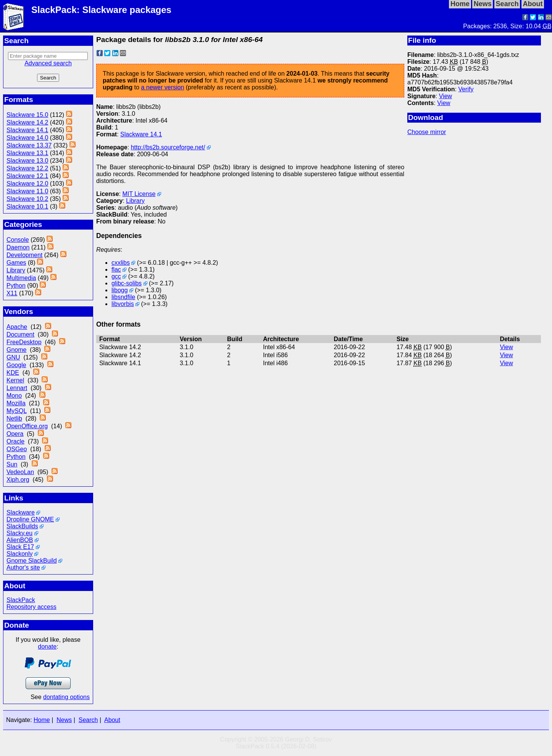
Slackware (21, 512)
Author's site (23, 567)
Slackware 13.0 (27, 161)
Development (24, 255)
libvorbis (123, 304)
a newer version (162, 87)
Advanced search (48, 63)
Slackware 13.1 (27, 153)
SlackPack (21, 600)
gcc (116, 276)
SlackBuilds (22, 526)
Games (16, 263)
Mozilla (16, 403)
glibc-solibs (127, 283)
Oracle (15, 441)
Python (16, 286)
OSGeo (17, 449)
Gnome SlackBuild (32, 561)
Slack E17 (20, 547)
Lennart (17, 388)
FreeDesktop (24, 342)
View (445, 96)
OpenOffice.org (27, 426)
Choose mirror (427, 132)
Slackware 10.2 (27, 199)
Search (88, 720)
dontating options (66, 697)
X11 (12, 293)
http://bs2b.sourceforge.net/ (168, 147)
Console (18, 240)
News (64, 720)
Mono (14, 396)
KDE (13, 373)
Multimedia (21, 278)
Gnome (16, 350)
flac (116, 270)
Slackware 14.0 (27, 138)
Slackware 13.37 (29, 145)
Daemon (18, 247)
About (112, 720)
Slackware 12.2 (27, 168)
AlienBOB (20, 540)
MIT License (139, 194)
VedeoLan (20, 472)
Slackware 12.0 (27, 184)
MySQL (17, 411)
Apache (17, 327)
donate (47, 647)
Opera (15, 434)
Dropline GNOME (30, 519)
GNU (13, 357)
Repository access (31, 607)
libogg (120, 290)
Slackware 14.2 (27, 122)
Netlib (14, 418)
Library (16, 270)
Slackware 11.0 (27, 191)
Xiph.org (18, 480)
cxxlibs (121, 263)
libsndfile (123, 297)
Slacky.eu (19, 533)
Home (42, 720)
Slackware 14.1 (27, 130)
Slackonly (19, 554)
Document (20, 334)
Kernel (15, 380)
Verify (466, 89)
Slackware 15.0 (27, 115)
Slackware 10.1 (27, 206)
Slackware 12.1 (27, 176)
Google (16, 365)
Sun (12, 464)
